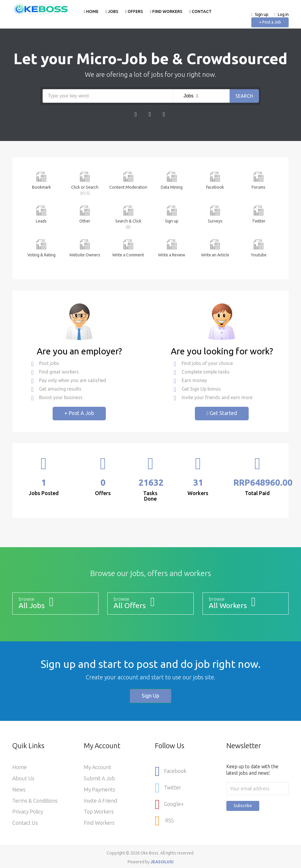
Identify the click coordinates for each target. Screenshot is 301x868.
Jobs (112, 11)
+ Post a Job (270, 22)
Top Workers (99, 812)
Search (244, 96)
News (19, 790)
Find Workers (166, 11)
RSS (164, 820)
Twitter (168, 787)
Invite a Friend (101, 801)
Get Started (222, 413)
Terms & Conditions (35, 801)
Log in (283, 14)
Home (91, 11)
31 (198, 482)
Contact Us (25, 823)
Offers (134, 11)
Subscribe (243, 806)
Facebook (171, 771)
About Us (24, 779)
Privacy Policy (28, 812)
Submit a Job (100, 779)
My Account (98, 767)
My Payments (100, 790)
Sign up (262, 14)
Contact (200, 11)
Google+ (169, 804)
